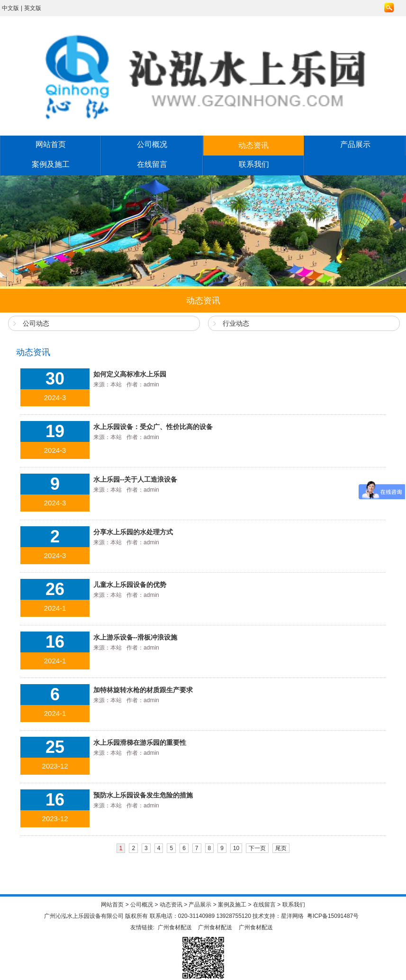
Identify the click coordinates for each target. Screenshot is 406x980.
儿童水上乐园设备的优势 (130, 585)
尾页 (281, 848)
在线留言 (152, 164)
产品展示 (355, 144)
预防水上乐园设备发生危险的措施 (143, 795)
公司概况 (152, 144)
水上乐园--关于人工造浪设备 (135, 479)
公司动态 (36, 323)
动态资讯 (253, 145)
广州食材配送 (175, 927)
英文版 (33, 8)
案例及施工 (51, 164)
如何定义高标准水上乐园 (130, 374)
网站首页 (51, 144)
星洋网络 (292, 916)
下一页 (257, 848)
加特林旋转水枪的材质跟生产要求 (143, 690)
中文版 (10, 8)
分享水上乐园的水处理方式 (133, 532)
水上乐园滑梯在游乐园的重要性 (140, 742)
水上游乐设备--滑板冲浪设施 (135, 637)
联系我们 (254, 164)
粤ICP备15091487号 (333, 916)
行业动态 (236, 323)
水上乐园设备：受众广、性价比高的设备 (153, 427)
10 (236, 848)
